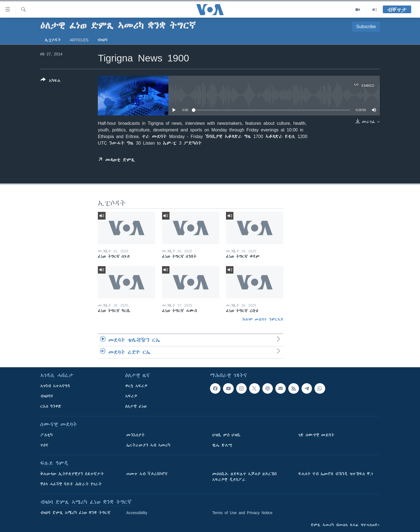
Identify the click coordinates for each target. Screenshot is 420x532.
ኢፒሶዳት (53, 40)
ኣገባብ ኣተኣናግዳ (55, 386)
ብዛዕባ (102, 40)
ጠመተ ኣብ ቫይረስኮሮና (147, 474)
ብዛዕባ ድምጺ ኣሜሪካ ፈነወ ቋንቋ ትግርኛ (75, 513)
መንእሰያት (135, 435)
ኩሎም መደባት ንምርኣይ (263, 319)
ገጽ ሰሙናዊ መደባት (316, 435)
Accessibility (137, 513)
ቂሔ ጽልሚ (222, 445)
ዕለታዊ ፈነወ (136, 406)
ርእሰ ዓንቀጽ (51, 406)
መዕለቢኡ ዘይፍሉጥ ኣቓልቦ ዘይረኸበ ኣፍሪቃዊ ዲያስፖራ (244, 477)
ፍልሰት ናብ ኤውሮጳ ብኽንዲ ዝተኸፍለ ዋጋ (336, 474)
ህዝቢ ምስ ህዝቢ (226, 435)
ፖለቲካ (46, 435)
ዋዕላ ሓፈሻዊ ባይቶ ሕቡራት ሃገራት (71, 484)
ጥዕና (44, 445)
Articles (79, 40)
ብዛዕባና (47, 396)
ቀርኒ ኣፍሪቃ (136, 386)
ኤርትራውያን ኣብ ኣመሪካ (148, 445)
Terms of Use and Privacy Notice (242, 513)
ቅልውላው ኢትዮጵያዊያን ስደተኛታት (72, 474)
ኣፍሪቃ (131, 396)
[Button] (51, 81)
